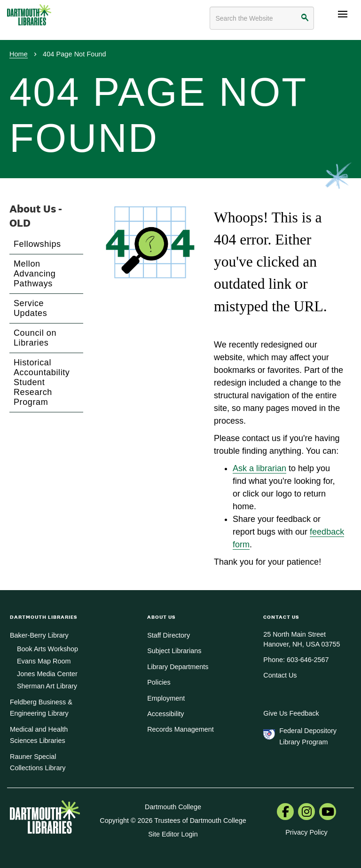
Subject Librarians (174, 651)
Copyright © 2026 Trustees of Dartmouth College (173, 821)
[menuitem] (285, 813)
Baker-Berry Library (39, 635)
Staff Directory (169, 635)
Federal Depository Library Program (308, 736)
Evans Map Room (44, 661)
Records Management (180, 729)
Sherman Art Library (47, 686)
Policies (159, 682)
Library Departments (178, 667)
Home (19, 54)
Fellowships (37, 244)
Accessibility (165, 714)
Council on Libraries (35, 338)
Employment (166, 698)
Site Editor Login (173, 834)
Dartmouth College (173, 807)
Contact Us (280, 675)
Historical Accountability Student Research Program (42, 382)
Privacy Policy (306, 832)
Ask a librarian (259, 468)
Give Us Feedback (291, 713)
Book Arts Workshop (47, 649)
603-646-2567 (308, 660)
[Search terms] (262, 18)
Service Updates (30, 308)
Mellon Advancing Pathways (35, 274)
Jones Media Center (47, 674)
